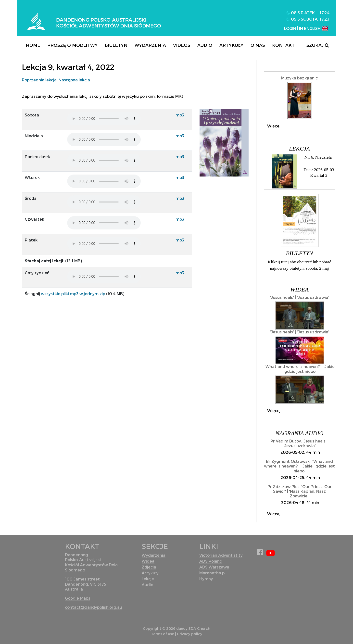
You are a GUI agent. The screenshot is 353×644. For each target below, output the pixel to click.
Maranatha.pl (212, 573)
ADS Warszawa (214, 567)
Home (33, 45)
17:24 (325, 13)
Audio (205, 45)
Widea (299, 290)
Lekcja (299, 149)
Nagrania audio (300, 433)
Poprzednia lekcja (39, 80)
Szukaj (318, 45)
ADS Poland (211, 561)
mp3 (180, 115)
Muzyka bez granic (299, 78)
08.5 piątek (301, 13)
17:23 (324, 19)
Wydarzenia (150, 45)
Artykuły (231, 45)
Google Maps (78, 598)
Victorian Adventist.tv (221, 555)
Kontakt (283, 45)
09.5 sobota (302, 19)
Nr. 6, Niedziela (318, 157)
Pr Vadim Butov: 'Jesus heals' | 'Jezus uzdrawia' (299, 443)
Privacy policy (190, 634)
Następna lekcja (74, 80)
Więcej (274, 126)
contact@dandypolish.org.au (94, 607)
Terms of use (163, 634)
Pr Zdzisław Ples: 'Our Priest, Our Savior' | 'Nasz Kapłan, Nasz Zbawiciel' (300, 491)
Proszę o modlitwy (72, 45)
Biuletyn (116, 45)
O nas (258, 45)
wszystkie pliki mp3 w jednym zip (73, 294)
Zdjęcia (149, 567)
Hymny (206, 579)
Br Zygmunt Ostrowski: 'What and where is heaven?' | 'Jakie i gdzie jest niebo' (299, 466)
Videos (182, 45)
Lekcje (148, 579)
